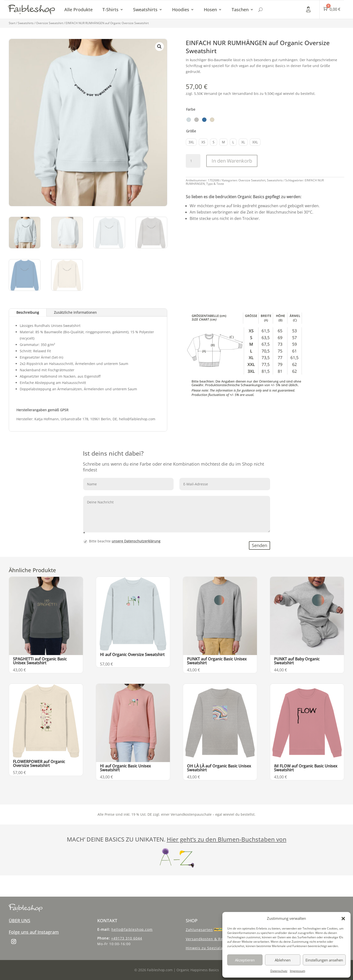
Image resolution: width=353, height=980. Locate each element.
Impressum (298, 971)
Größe (191, 131)
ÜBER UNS (20, 921)
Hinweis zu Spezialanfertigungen (216, 948)
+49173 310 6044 (127, 938)
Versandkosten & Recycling (211, 939)
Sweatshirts (145, 10)
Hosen (210, 10)
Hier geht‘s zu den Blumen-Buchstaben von (227, 839)
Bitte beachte (122, 541)
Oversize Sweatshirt (50, 23)
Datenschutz (279, 971)
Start (12, 23)
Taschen (240, 10)
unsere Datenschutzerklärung (136, 541)
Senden (260, 545)
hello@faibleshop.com (132, 929)
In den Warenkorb (232, 161)
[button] (343, 919)
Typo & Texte (215, 184)
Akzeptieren (245, 960)
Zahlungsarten (199, 930)
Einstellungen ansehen (324, 960)
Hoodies (181, 10)
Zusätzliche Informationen (75, 312)
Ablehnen (283, 960)
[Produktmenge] (193, 161)
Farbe (191, 109)
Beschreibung (28, 312)
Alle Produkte (78, 10)
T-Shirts (110, 10)
